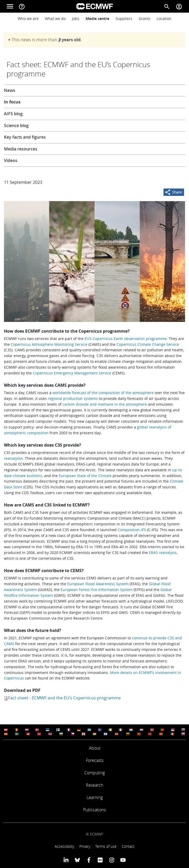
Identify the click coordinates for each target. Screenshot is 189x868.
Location (164, 19)
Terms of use (106, 846)
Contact (128, 846)
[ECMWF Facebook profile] (89, 860)
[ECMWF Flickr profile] (100, 860)
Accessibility (64, 846)
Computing (94, 773)
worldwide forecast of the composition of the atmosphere (103, 393)
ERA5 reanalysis (163, 553)
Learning (95, 797)
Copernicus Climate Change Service (148, 344)
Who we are (28, 19)
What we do (55, 19)
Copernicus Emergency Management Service (72, 373)
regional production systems (73, 398)
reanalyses (13, 458)
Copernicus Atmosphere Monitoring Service (49, 344)
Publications (94, 810)
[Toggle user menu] (179, 6)
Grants (145, 19)
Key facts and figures (25, 137)
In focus (12, 102)
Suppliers (124, 19)
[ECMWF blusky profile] (77, 860)
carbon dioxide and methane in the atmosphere (105, 404)
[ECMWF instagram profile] (111, 860)
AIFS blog (13, 114)
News (10, 90)
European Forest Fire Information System (97, 590)
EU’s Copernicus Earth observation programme (126, 339)
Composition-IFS (132, 530)
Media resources (21, 149)
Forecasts (95, 760)
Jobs (76, 19)
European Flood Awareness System (98, 584)
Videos (11, 160)
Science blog (16, 126)
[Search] (167, 6)
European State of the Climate (85, 476)
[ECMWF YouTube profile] (123, 860)
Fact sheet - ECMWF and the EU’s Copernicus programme (64, 698)
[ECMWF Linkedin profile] (66, 860)
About (95, 748)
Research (94, 785)
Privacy (85, 846)
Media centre (97, 19)
